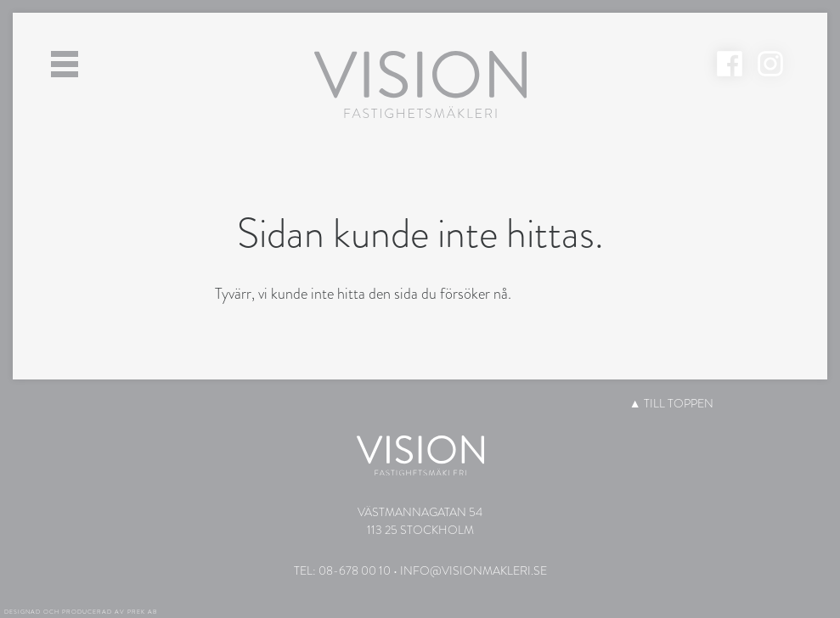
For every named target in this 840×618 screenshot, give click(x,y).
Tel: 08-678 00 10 (342, 570)
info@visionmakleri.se (474, 570)
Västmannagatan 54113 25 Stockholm (420, 521)
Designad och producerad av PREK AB (81, 612)
